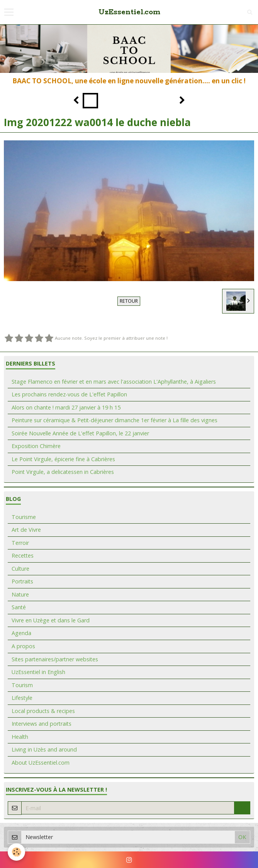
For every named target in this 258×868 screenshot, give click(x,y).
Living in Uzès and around (44, 749)
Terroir (20, 543)
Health (20, 737)
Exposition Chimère (36, 446)
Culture (20, 569)
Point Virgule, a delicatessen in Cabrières (63, 472)
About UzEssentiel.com (41, 763)
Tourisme (24, 517)
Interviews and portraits (42, 724)
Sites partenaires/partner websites (55, 659)
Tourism (22, 685)
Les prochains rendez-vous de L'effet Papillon (69, 394)
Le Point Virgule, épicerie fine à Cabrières (63, 459)
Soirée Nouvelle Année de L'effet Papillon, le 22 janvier (80, 433)
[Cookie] (16, 852)
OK (242, 808)
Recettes (23, 555)
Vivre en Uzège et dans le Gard (51, 620)
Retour (129, 301)
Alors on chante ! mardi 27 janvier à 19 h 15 (66, 407)
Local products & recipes (43, 711)
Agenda (21, 633)
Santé (19, 607)
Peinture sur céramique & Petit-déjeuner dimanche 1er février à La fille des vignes (115, 420)
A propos (23, 646)
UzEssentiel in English (38, 672)
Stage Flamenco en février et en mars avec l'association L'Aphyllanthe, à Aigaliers (114, 382)
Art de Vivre (26, 530)
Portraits (22, 581)
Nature (20, 594)
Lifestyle (22, 698)
